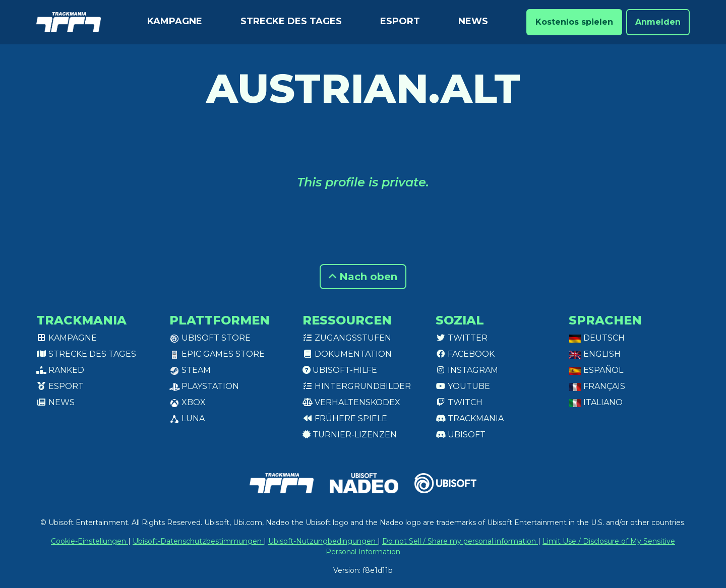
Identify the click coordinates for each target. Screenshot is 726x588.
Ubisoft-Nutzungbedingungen (323, 541)
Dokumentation (347, 354)
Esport (400, 21)
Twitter (462, 338)
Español (596, 370)
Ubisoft (461, 435)
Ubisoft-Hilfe (340, 370)
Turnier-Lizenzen (350, 435)
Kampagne (175, 21)
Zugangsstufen (347, 338)
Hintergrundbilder (357, 386)
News (473, 21)
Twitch (459, 402)
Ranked (60, 370)
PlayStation (204, 386)
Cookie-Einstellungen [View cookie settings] (89, 541)
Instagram (467, 370)
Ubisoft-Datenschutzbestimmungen (198, 541)
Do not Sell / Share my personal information (460, 541)
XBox (188, 402)
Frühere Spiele (345, 418)
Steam (190, 370)
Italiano (596, 402)
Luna (187, 418)
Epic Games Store (217, 354)
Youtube (463, 386)
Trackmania (470, 418)
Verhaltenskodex (351, 402)
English (595, 354)
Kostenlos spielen (574, 22)
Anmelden (658, 22)
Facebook (465, 354)
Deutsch (597, 338)
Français (597, 386)
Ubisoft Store (210, 338)
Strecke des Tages (291, 21)
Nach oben (363, 277)
